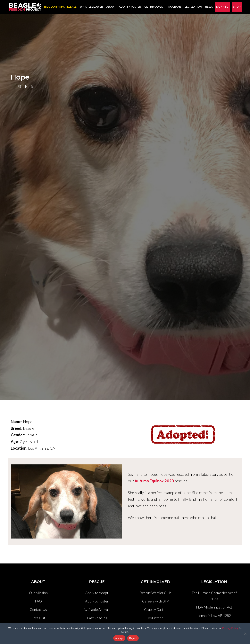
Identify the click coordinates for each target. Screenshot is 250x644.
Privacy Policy (230, 628)
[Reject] (245, 634)
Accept (119, 638)
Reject (133, 638)
